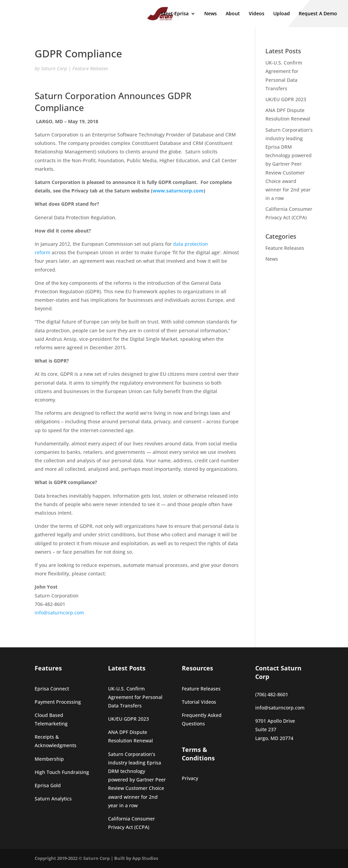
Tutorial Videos (199, 702)
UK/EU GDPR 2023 (286, 99)
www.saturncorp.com (178, 191)
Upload (282, 14)
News (211, 14)
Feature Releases (90, 68)
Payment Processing (58, 702)
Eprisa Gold (48, 785)
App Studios (145, 858)
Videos (257, 14)
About (233, 14)
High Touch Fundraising (62, 772)
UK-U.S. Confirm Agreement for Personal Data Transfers (135, 697)
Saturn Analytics (53, 799)
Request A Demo (318, 14)
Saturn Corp (54, 68)
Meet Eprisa (175, 14)
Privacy (190, 778)
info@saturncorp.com (59, 613)
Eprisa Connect (52, 689)
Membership (49, 759)
